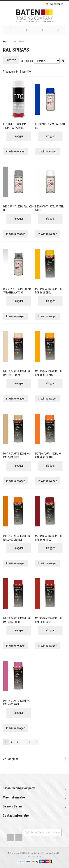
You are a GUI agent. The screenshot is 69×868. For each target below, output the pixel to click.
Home (6, 42)
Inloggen (19, 136)
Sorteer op (27, 61)
